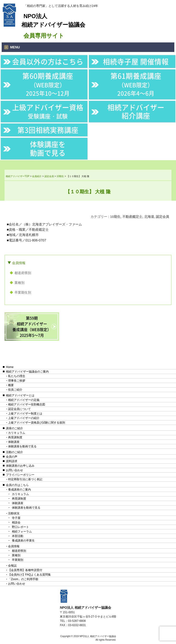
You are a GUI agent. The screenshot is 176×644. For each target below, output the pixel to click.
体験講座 (14, 442)
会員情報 (19, 263)
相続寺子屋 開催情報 (136, 61)
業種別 (19, 283)
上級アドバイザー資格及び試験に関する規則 (37, 423)
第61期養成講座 (136, 84)
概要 (11, 385)
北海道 (149, 217)
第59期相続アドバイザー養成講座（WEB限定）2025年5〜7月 (32, 327)
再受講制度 (15, 437)
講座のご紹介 (14, 428)
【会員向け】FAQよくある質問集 (29, 575)
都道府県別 (23, 273)
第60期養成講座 (48, 84)
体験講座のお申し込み (20, 466)
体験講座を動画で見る (48, 148)
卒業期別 (18, 560)
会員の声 (12, 457)
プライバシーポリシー (20, 475)
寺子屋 (16, 518)
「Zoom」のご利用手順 (23, 579)
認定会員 (162, 217)
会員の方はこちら (17, 485)
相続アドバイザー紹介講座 (136, 111)
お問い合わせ (14, 470)
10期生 (115, 217)
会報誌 (12, 566)
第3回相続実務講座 (48, 130)
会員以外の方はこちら (48, 61)
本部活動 (18, 536)
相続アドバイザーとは (20, 395)
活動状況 (14, 513)
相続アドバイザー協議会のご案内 (27, 372)
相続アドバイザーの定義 (24, 400)
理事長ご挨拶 (17, 381)
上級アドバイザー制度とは (25, 414)
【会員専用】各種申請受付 (25, 570)
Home (10, 367)
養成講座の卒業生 (23, 541)
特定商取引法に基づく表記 (25, 479)
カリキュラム (17, 433)
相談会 (16, 522)
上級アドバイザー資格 (48, 111)
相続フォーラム (22, 532)
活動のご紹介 (14, 452)
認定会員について (19, 409)
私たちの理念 (17, 376)
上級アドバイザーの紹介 (24, 418)
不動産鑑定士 (132, 217)
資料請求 (12, 461)
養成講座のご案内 (19, 490)
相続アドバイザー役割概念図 (27, 404)
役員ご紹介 (15, 390)
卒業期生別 (23, 292)
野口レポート (20, 527)
